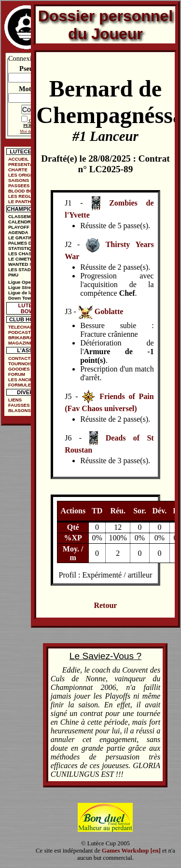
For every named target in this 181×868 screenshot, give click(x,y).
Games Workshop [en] (131, 851)
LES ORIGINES (25, 175)
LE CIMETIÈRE (24, 259)
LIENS (15, 400)
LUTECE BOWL (29, 308)
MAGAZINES (22, 343)
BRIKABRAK (22, 338)
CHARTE (18, 170)
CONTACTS (21, 358)
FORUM (17, 374)
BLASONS (20, 410)
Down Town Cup (26, 298)
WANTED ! (20, 264)
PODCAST (20, 332)
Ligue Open (21, 282)
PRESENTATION (26, 164)
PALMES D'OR (24, 243)
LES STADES (23, 269)
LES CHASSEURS (28, 254)
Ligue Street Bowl (28, 287)
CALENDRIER (23, 222)
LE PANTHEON (25, 201)
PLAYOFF (19, 227)
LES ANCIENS (24, 379)
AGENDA (18, 232)
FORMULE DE (23, 385)
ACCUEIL (19, 159)
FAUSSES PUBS (26, 405)
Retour (105, 605)
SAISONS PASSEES (19, 183)
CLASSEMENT (24, 216)
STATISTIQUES (25, 248)
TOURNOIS (20, 364)
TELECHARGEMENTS (29, 327)
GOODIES (19, 369)
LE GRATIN (21, 238)
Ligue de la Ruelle (28, 293)
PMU (13, 275)
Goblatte (109, 312)
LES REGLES (23, 196)
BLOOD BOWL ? (26, 191)
